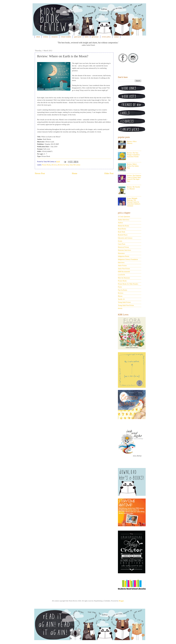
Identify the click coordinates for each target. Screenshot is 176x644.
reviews (46, 37)
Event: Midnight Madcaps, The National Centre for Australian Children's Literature (134, 202)
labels (87, 37)
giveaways (95, 37)
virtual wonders (66, 37)
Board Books (122, 229)
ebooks (120, 308)
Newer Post (40, 173)
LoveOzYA (121, 275)
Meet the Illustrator (124, 278)
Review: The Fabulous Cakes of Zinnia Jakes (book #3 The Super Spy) (134, 178)
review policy (106, 37)
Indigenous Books (124, 256)
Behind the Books (123, 226)
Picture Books (46, 165)
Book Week (122, 232)
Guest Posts (122, 244)
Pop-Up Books (123, 290)
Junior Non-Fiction (124, 269)
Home (75, 173)
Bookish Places (123, 235)
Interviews (121, 263)
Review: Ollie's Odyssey (132, 142)
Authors (120, 223)
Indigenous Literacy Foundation (128, 259)
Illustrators (121, 253)
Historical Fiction (123, 247)
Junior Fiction (122, 266)
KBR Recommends (124, 272)
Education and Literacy (125, 238)
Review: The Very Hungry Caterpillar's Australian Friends (133, 155)
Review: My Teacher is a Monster (134, 188)
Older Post (109, 173)
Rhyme (120, 296)
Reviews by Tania (63, 165)
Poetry (120, 287)
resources (55, 37)
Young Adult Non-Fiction (126, 305)
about (38, 37)
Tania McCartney (75, 165)
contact (116, 37)
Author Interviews (124, 220)
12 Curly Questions (124, 217)
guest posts (78, 37)
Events (120, 241)
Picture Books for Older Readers (128, 284)
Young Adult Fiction (124, 302)
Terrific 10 (121, 299)
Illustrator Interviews (124, 250)
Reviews (54, 165)
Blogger (121, 601)
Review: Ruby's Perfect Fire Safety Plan (133, 166)
